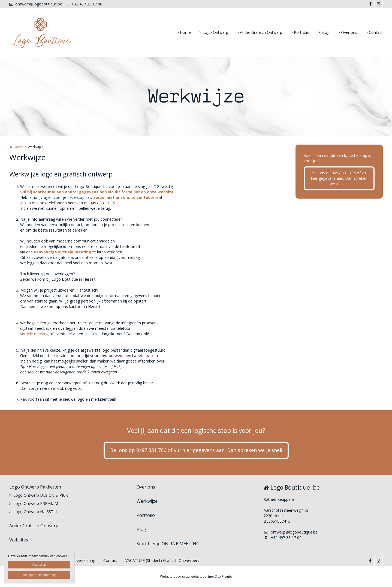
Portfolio (146, 515)
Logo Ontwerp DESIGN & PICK (41, 495)
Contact (110, 560)
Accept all (39, 565)
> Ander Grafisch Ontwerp (259, 32)
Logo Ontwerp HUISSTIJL (36, 512)
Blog (141, 529)
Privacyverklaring (80, 560)
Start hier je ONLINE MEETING (168, 544)
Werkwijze (147, 501)
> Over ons (347, 32)
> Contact (374, 32)
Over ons (146, 487)
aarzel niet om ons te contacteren (127, 197)
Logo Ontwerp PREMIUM (36, 503)
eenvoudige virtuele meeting (63, 252)
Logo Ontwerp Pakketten (35, 487)
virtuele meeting (34, 334)
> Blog (324, 32)
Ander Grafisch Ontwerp (34, 526)
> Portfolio (300, 32)
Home (18, 147)
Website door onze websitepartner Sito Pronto (196, 576)
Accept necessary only (39, 575)
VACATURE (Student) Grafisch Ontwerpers (162, 560)
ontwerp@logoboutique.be (36, 4)
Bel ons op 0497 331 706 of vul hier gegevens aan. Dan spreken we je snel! (339, 178)
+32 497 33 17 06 (85, 4)
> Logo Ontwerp (214, 32)
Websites (19, 540)
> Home (184, 32)
